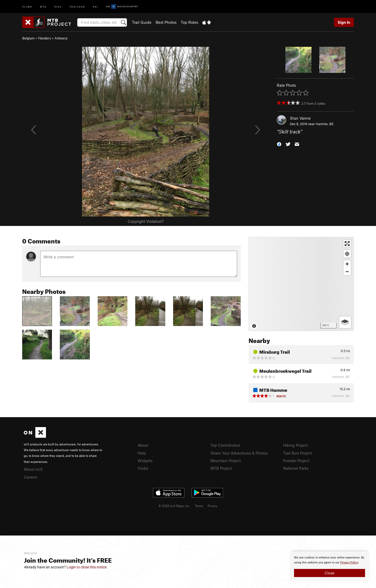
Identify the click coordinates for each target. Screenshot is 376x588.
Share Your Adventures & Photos (239, 453)
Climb (27, 6)
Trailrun (77, 6)
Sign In (344, 22)
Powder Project (296, 461)
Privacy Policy (349, 563)
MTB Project (221, 468)
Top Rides (189, 22)
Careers (31, 477)
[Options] (345, 322)
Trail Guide (142, 22)
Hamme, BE (325, 124)
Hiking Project (295, 445)
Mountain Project (226, 461)
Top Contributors (225, 445)
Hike (58, 6)
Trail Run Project (298, 453)
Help (142, 453)
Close (330, 573)
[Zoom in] (347, 264)
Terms (199, 506)
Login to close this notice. (87, 567)
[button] (279, 144)
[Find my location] (347, 254)
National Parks (296, 468)
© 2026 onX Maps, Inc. (174, 506)
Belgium (28, 38)
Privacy (213, 506)
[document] (330, 566)
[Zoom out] (347, 272)
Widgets (145, 461)
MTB (43, 6)
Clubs (143, 468)
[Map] (301, 284)
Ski (95, 6)
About (143, 445)
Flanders (45, 38)
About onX (33, 469)
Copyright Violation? (146, 221)
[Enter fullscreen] (347, 244)
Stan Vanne (300, 118)
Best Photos (166, 22)
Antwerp (61, 38)
